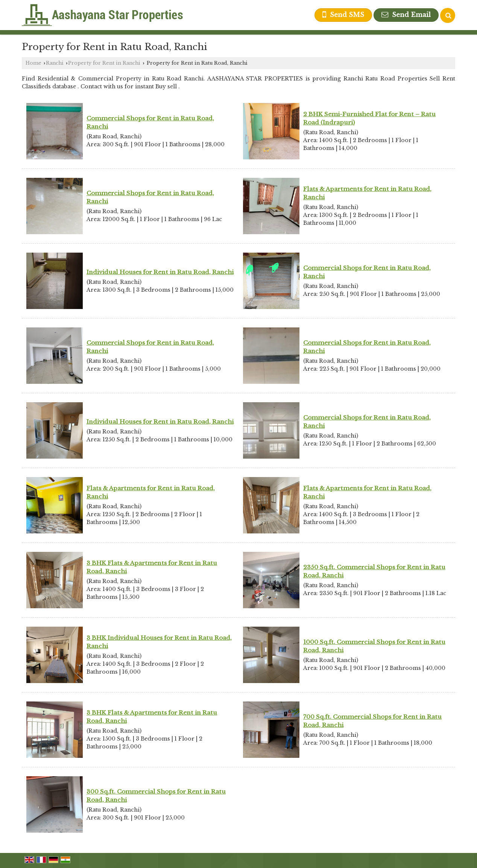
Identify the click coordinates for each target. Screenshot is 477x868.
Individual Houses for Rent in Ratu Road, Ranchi (160, 272)
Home (33, 63)
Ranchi (55, 63)
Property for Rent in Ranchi (104, 63)
